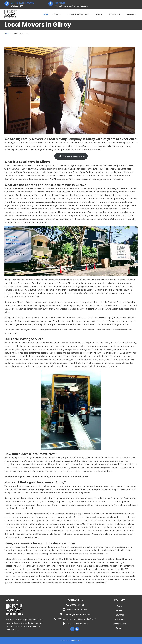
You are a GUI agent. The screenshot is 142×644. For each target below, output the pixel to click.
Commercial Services (80, 14)
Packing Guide (120, 624)
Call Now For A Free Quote (71, 156)
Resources (116, 14)
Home (46, 14)
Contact (131, 14)
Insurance (120, 615)
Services (58, 14)
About (100, 14)
